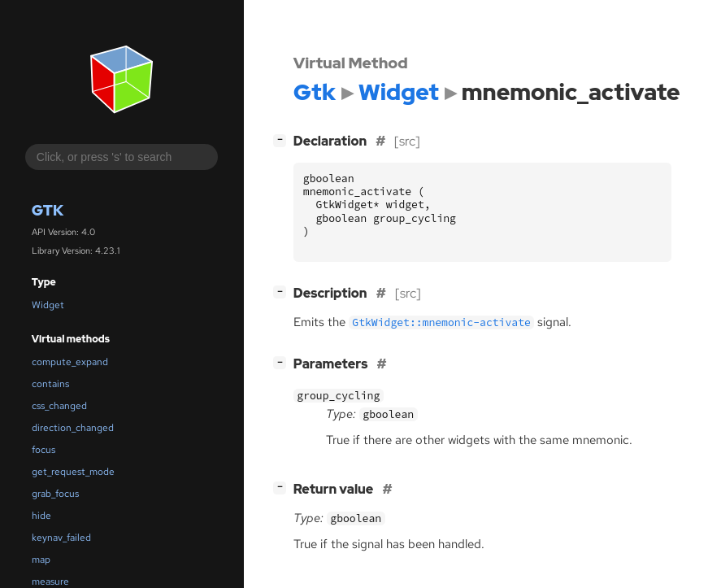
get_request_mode (73, 472)
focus (43, 450)
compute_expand (70, 362)
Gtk (48, 210)
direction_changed (73, 428)
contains (50, 384)
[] (283, 139)
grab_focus (55, 494)
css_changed (59, 406)
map (41, 560)
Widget (48, 305)
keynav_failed (61, 538)
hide (41, 516)
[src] (407, 141)
